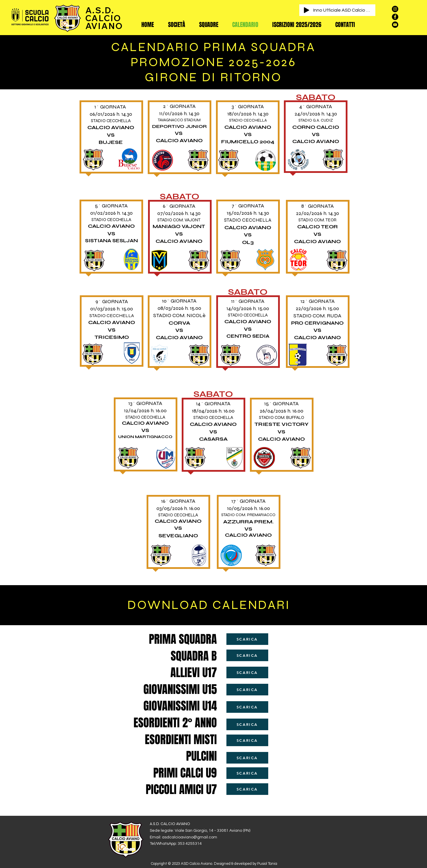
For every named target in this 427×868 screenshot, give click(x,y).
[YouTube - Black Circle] (395, 25)
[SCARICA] (247, 639)
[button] (177, 25)
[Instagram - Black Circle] (395, 9)
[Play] (307, 10)
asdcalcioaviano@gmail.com (190, 837)
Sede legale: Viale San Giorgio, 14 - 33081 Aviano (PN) (200, 831)
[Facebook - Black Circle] (395, 17)
